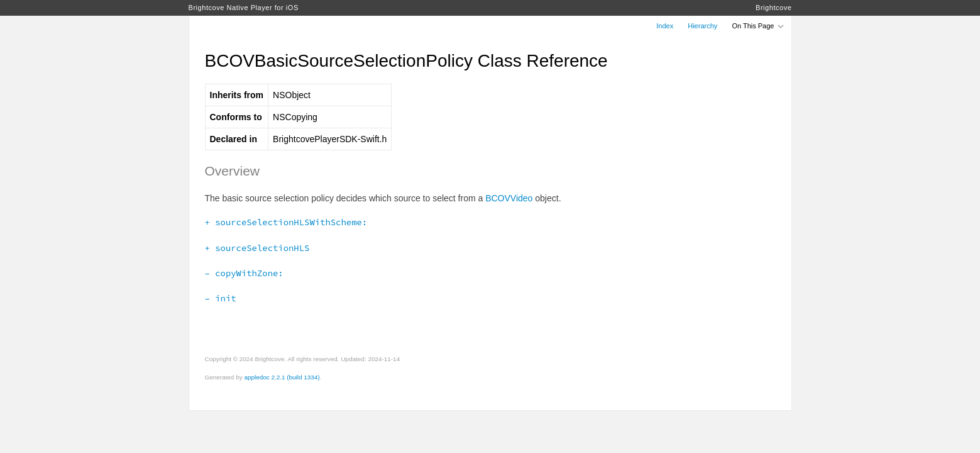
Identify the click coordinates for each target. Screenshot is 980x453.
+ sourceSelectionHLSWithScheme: (286, 222)
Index (665, 26)
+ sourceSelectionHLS (257, 248)
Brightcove (774, 8)
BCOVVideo (509, 198)
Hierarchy (702, 26)
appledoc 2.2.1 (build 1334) (282, 377)
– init (221, 298)
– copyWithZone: (244, 273)
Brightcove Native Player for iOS (244, 8)
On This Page (758, 26)
